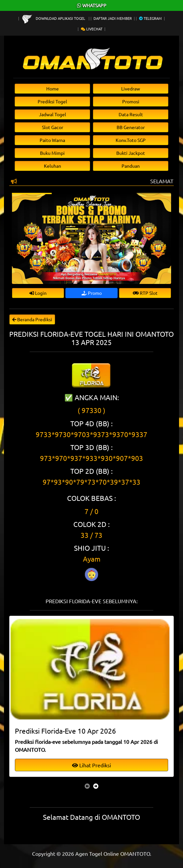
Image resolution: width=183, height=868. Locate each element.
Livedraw (131, 88)
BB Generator (131, 127)
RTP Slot (145, 293)
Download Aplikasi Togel (54, 18)
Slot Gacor (53, 127)
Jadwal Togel (53, 114)
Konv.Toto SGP (131, 140)
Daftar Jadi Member (113, 18)
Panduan (131, 166)
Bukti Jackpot (131, 153)
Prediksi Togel (52, 101)
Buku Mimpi (52, 153)
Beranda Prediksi (32, 319)
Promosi (131, 101)
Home (53, 88)
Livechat (92, 29)
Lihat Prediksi (91, 765)
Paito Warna (52, 140)
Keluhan (53, 166)
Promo (92, 293)
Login (38, 293)
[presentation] (87, 786)
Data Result (131, 114)
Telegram (150, 18)
